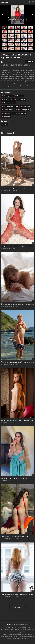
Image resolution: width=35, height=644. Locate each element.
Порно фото (17, 607)
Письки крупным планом (10, 106)
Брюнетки (19, 96)
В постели (6, 117)
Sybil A (5, 125)
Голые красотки (21, 113)
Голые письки (7, 99)
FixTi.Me (4, 2)
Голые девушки (7, 96)
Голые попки (25, 106)
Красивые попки (8, 110)
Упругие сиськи (7, 113)
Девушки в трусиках (23, 110)
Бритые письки (20, 99)
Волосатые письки (8, 103)
